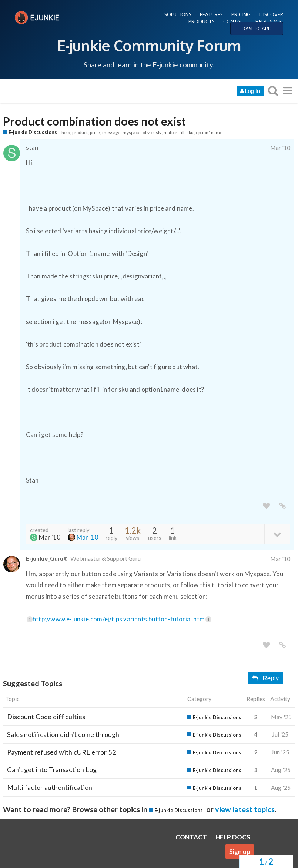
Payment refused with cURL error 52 (62, 752)
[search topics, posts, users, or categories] (273, 91)
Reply (265, 678)
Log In (250, 91)
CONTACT (235, 21)
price (95, 132)
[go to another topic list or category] (288, 91)
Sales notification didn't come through (63, 734)
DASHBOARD (257, 29)
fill (182, 132)
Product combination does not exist (94, 121)
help (66, 132)
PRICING (241, 14)
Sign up (240, 852)
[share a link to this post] (282, 506)
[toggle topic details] (277, 534)
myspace (131, 132)
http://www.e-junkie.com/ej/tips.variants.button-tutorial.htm (122, 619)
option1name (209, 132)
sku (190, 132)
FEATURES (211, 14)
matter (170, 132)
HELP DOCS (268, 21)
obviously (152, 132)
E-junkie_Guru (45, 558)
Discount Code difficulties (46, 717)
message (111, 132)
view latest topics (245, 809)
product (80, 132)
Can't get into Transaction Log (52, 769)
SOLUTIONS (178, 14)
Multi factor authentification (50, 787)
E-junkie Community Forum (149, 45)
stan (32, 147)
